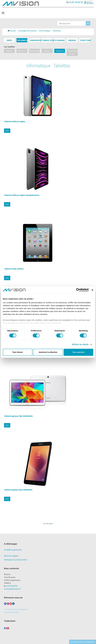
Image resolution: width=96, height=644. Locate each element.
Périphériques (36, 51)
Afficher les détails (80, 344)
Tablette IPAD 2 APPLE (14, 269)
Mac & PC (22, 51)
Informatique (24, 40)
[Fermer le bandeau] (92, 290)
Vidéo (9, 40)
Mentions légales (11, 556)
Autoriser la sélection (48, 352)
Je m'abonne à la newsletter (16, 609)
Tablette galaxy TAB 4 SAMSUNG (18, 416)
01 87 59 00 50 (75, 2)
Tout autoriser (78, 352)
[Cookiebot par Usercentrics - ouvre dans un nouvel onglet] (78, 290)
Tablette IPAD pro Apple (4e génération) (22, 195)
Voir (7, 131)
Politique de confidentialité (16, 560)
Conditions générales (13, 550)
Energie (72, 40)
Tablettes (60, 51)
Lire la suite (48, 523)
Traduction (48, 40)
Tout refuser (17, 352)
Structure (85, 40)
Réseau (47, 51)
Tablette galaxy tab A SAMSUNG (18, 490)
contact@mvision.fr (12, 589)
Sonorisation (37, 40)
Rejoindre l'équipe (12, 612)
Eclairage (60, 40)
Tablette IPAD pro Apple (15, 121)
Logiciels (9, 51)
